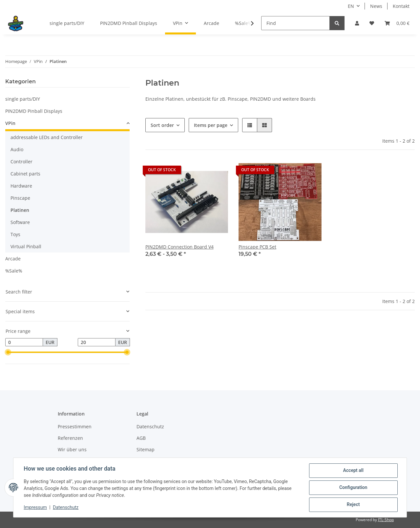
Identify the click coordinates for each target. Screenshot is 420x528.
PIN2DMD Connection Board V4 (179, 247)
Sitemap (146, 449)
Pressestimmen (75, 426)
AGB (141, 438)
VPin (10, 123)
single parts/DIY (23, 99)
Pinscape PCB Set (257, 247)
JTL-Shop (386, 520)
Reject (353, 505)
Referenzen (70, 438)
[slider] (8, 353)
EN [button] (351, 6)
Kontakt (401, 6)
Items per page (211, 125)
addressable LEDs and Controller (47, 137)
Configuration (353, 488)
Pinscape (20, 198)
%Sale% (14, 271)
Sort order (162, 125)
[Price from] (24, 342)
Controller (21, 162)
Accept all (353, 471)
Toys (15, 234)
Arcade (13, 259)
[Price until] (97, 342)
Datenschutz (150, 426)
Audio (17, 149)
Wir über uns (72, 449)
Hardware (21, 186)
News (376, 6)
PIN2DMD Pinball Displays (34, 111)
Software (20, 222)
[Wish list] (372, 23)
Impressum (35, 508)
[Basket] (397, 23)
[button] (357, 23)
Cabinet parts (25, 174)
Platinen (20, 210)
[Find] (295, 23)
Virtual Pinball (26, 246)
